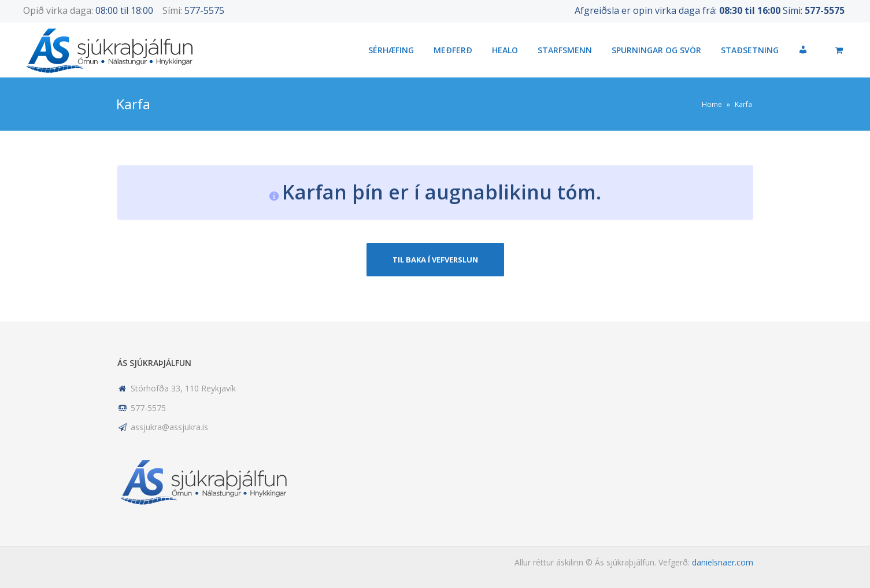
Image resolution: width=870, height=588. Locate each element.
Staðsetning (750, 50)
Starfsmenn (565, 50)
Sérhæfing (391, 50)
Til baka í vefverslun (435, 260)
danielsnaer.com (723, 562)
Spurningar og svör (656, 50)
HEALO (505, 50)
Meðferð (453, 50)
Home (712, 104)
